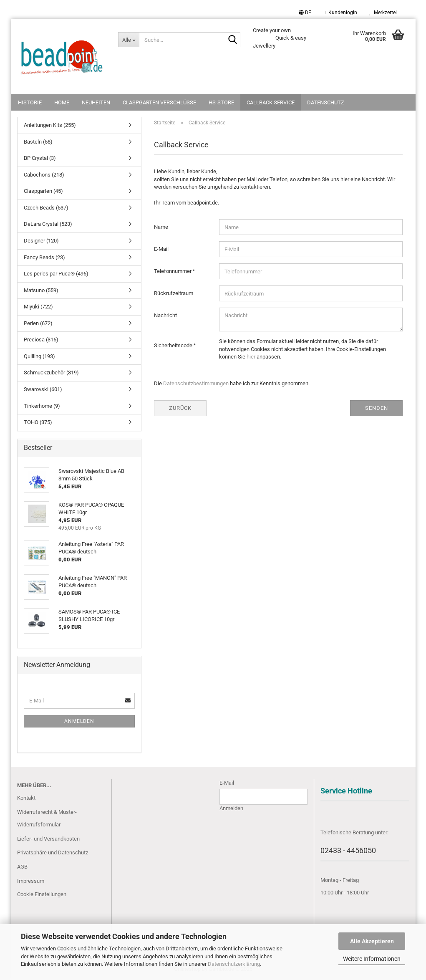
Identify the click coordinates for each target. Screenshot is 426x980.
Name (161, 227)
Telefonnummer (173, 271)
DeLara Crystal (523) (48, 224)
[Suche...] (129, 40)
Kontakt (26, 798)
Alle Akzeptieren (372, 941)
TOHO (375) (38, 422)
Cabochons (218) (44, 175)
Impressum (31, 881)
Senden (377, 408)
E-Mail (161, 249)
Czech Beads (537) (46, 208)
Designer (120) (41, 241)
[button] (305, 13)
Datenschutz (326, 102)
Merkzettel (383, 13)
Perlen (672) (38, 323)
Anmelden (79, 721)
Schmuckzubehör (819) (51, 373)
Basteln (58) (38, 142)
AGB (22, 867)
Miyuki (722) (38, 307)
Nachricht (165, 315)
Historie (30, 102)
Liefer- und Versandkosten (48, 839)
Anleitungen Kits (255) (50, 125)
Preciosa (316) (41, 340)
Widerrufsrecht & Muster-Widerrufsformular (47, 818)
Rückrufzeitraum (174, 293)
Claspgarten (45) (43, 191)
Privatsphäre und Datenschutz (53, 852)
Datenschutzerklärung (234, 964)
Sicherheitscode (174, 345)
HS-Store (221, 102)
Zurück (180, 408)
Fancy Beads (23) (44, 257)
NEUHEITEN (96, 102)
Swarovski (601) (43, 389)
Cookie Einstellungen (42, 894)
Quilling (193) (39, 356)
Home (62, 102)
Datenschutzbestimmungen (196, 383)
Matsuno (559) (41, 290)
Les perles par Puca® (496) (56, 274)
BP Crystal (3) (40, 158)
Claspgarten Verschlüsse (159, 102)
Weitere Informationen (372, 959)
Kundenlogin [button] (340, 13)
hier (251, 357)
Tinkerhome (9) (42, 406)
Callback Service (271, 102)
